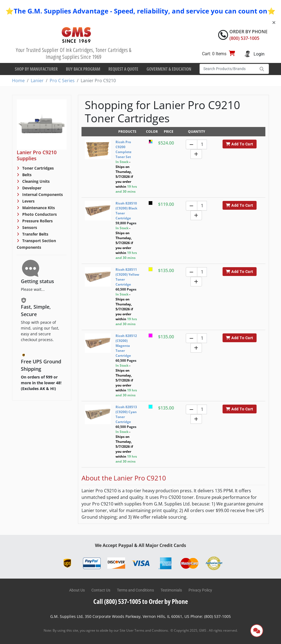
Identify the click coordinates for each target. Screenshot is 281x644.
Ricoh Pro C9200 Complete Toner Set (123, 149)
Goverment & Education (169, 69)
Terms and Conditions (135, 590)
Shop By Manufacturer (36, 69)
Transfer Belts (35, 234)
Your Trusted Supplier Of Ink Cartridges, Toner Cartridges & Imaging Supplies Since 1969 (74, 53)
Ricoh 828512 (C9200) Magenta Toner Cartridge (126, 346)
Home (18, 81)
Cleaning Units (35, 181)
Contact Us (101, 590)
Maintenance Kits (38, 208)
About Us (77, 590)
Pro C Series (62, 81)
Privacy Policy (200, 590)
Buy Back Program (83, 69)
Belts (26, 175)
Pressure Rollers (37, 221)
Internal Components (42, 194)
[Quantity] (202, 144)
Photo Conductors (39, 214)
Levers (28, 201)
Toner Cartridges (37, 168)
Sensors (29, 227)
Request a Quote (123, 69)
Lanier (37, 81)
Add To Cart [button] (239, 144)
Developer (31, 188)
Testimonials (171, 590)
